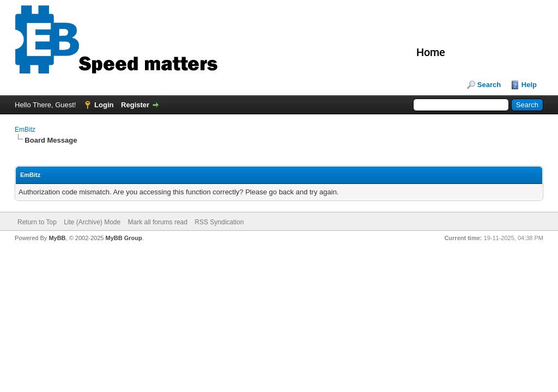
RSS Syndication (219, 222)
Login (104, 105)
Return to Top (37, 222)
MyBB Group (123, 238)
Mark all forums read (158, 222)
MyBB (57, 238)
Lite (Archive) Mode (92, 222)
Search (489, 85)
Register (135, 105)
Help (529, 85)
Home (431, 52)
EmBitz (25, 130)
